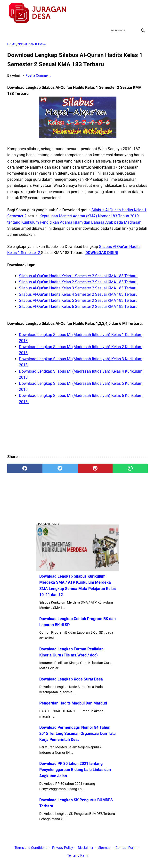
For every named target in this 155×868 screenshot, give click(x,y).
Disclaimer (86, 848)
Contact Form (126, 848)
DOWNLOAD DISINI (102, 253)
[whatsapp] (130, 468)
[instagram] (143, 13)
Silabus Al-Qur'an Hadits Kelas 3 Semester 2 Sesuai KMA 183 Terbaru (78, 288)
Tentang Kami (78, 855)
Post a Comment (38, 75)
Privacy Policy (63, 848)
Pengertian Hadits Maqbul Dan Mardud (73, 703)
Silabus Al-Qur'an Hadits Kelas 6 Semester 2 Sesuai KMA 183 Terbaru (78, 307)
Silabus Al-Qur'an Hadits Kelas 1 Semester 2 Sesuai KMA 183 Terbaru (78, 276)
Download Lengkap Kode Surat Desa (71, 679)
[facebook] (108, 13)
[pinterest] (95, 468)
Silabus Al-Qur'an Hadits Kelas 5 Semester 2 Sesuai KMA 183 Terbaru (78, 300)
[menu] (10, 30)
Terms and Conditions (31, 848)
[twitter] (120, 13)
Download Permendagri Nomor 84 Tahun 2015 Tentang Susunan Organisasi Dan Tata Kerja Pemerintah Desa (77, 733)
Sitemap (104, 848)
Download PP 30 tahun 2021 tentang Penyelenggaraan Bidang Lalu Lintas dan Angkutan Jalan (75, 770)
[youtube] (131, 13)
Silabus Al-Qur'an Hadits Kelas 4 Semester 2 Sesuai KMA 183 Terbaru (78, 294)
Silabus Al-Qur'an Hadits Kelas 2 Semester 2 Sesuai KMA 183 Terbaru (78, 282)
